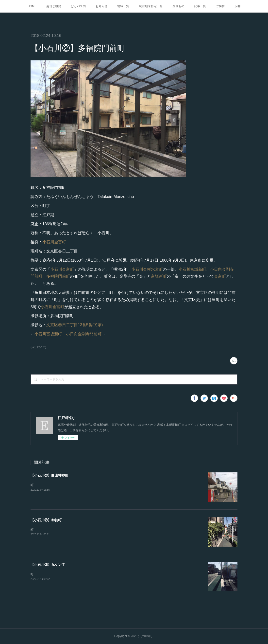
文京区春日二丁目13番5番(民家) (75, 325)
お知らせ (101, 6)
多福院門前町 (58, 276)
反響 (237, 6)
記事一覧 (200, 6)
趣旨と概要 (54, 6)
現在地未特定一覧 (151, 6)
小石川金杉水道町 (147, 269)
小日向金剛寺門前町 (84, 334)
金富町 (220, 276)
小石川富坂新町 (192, 269)
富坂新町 (159, 276)
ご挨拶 (220, 6)
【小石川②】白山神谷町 (50, 475)
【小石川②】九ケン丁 (48, 565)
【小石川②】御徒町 (46, 520)
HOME (32, 6)
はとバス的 (78, 6)
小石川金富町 (54, 242)
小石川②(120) (38, 347)
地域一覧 (123, 6)
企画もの (178, 6)
